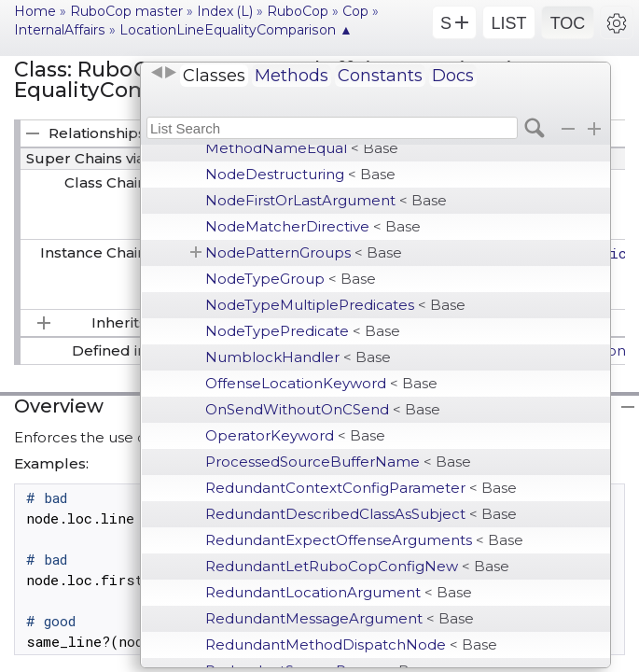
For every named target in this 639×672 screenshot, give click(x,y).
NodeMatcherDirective (313, 226)
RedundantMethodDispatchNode (351, 644)
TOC (568, 23)
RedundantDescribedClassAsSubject (361, 514)
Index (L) (225, 11)
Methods (292, 76)
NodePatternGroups (304, 252)
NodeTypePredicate (303, 331)
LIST (508, 23)
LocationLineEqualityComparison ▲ (236, 30)
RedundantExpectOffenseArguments (364, 540)
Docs (453, 76)
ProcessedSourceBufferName (338, 462)
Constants (380, 76)
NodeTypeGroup (291, 279)
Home (35, 11)
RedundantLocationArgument (339, 592)
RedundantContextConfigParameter (361, 488)
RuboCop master (126, 11)
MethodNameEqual (302, 148)
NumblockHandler (298, 357)
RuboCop (298, 11)
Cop (355, 11)
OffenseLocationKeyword (321, 383)
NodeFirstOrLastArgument (326, 200)
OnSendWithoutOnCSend (323, 409)
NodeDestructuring (300, 174)
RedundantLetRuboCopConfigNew (357, 566)
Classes (214, 76)
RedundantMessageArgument (340, 618)
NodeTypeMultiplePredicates (335, 305)
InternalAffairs (60, 30)
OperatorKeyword (295, 435)
